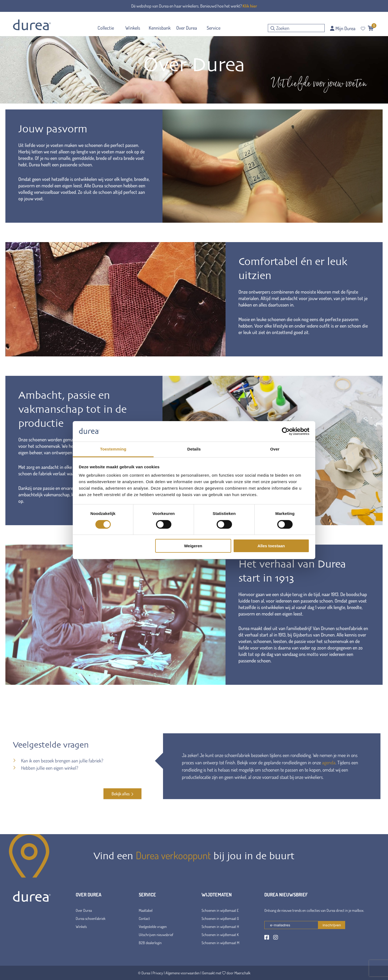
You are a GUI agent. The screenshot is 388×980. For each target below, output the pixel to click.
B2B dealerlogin (150, 943)
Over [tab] (275, 449)
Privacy (158, 973)
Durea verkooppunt (173, 855)
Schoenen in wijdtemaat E (220, 910)
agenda (329, 762)
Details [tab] (194, 449)
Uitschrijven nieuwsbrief (156, 935)
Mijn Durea (343, 28)
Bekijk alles (122, 794)
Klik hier (250, 6)
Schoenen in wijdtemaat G (220, 918)
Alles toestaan (271, 546)
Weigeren (193, 546)
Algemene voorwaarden (183, 973)
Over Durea (84, 910)
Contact (144, 918)
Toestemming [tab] (113, 449)
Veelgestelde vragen (153, 926)
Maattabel (146, 910)
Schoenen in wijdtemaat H (220, 926)
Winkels (81, 926)
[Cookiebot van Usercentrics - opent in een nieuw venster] (286, 431)
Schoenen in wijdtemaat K (220, 935)
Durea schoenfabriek (91, 918)
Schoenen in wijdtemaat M (220, 943)
